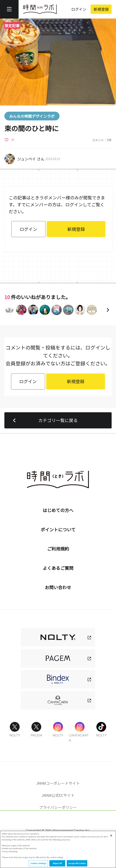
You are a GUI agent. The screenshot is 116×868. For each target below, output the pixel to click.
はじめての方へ (58, 510)
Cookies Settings (58, 822)
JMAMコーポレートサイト (58, 783)
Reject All (57, 864)
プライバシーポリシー (58, 807)
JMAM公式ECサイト (58, 795)
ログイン (79, 9)
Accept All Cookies (77, 864)
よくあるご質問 (58, 568)
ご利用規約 (58, 549)
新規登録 (101, 9)
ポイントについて (58, 529)
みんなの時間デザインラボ (32, 116)
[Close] (111, 836)
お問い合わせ (58, 587)
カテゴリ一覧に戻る (44, 420)
